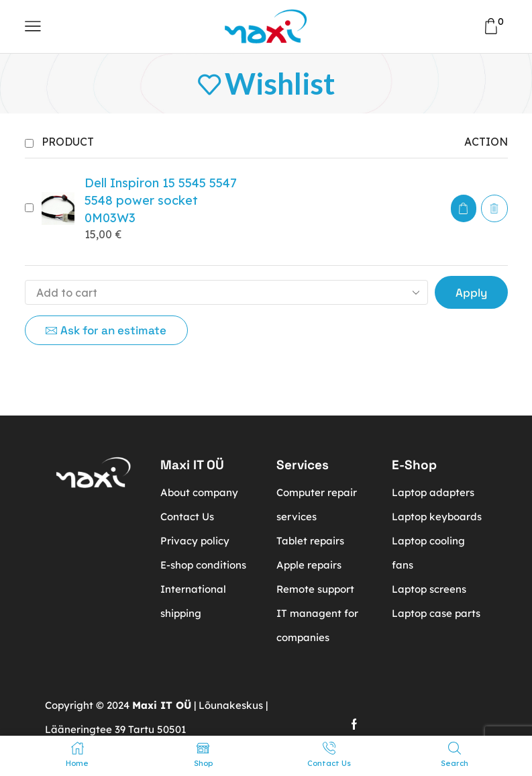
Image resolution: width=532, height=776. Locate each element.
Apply (471, 293)
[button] (464, 208)
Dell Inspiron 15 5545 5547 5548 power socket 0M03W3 (161, 200)
